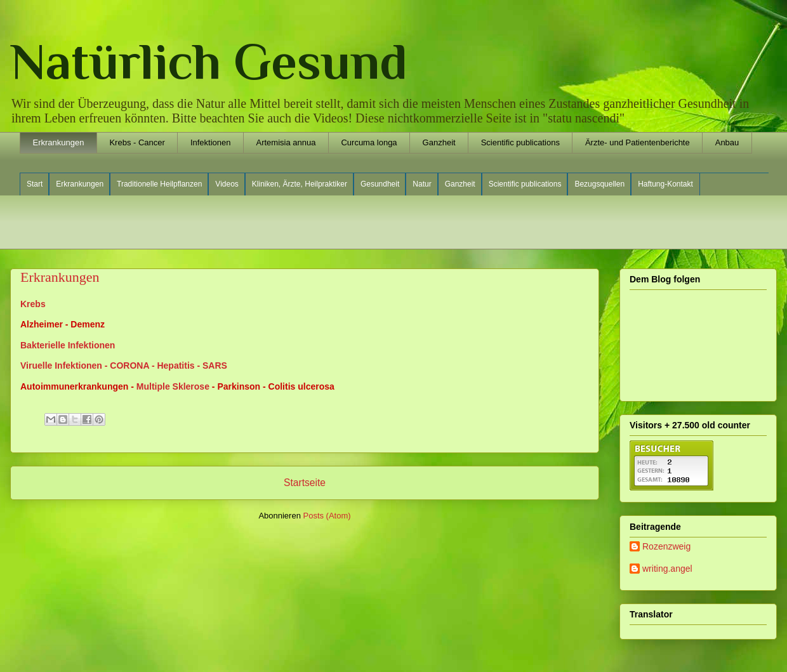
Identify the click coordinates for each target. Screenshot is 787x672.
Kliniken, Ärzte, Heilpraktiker (300, 184)
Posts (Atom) (327, 516)
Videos (227, 184)
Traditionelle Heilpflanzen (159, 184)
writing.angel (667, 569)
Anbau (727, 142)
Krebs (33, 304)
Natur (422, 184)
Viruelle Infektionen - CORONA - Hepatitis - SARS (124, 366)
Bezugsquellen (599, 184)
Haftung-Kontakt (665, 184)
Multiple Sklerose (173, 386)
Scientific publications (520, 142)
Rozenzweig (666, 546)
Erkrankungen (59, 142)
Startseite (305, 483)
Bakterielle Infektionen (68, 345)
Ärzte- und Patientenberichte (638, 142)
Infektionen (211, 142)
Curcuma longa (369, 142)
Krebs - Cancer (137, 142)
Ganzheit (439, 142)
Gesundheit (380, 184)
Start (35, 184)
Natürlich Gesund (209, 62)
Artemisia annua (286, 142)
